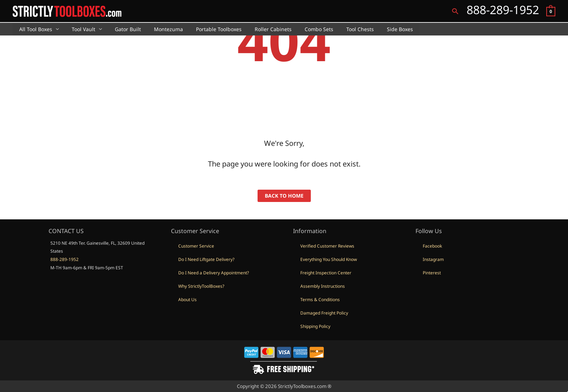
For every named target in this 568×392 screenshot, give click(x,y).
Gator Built (121, 29)
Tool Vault (79, 29)
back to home (284, 196)
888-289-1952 (64, 259)
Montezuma (158, 29)
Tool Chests (338, 29)
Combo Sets (300, 29)
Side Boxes (375, 29)
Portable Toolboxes (206, 29)
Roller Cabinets (257, 29)
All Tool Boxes (34, 29)
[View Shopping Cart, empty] (551, 11)
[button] (455, 11)
